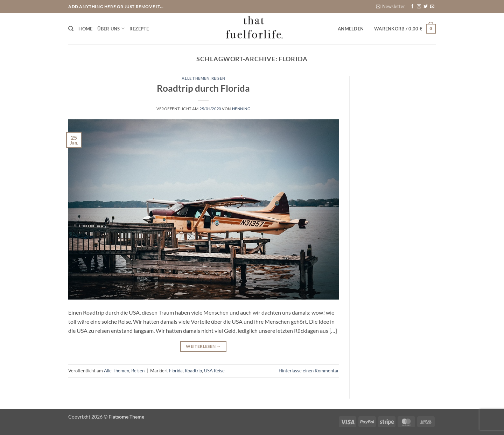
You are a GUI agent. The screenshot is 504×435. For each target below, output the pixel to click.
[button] (390, 6)
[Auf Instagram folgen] (419, 7)
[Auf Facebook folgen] (412, 7)
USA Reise (214, 371)
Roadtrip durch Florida (203, 88)
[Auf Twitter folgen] (426, 7)
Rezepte (139, 29)
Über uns (111, 29)
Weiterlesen (203, 346)
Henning (241, 109)
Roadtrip (193, 371)
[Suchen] (71, 29)
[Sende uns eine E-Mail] (432, 7)
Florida (176, 371)
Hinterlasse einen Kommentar (309, 371)
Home (85, 29)
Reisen (218, 78)
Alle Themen (195, 78)
